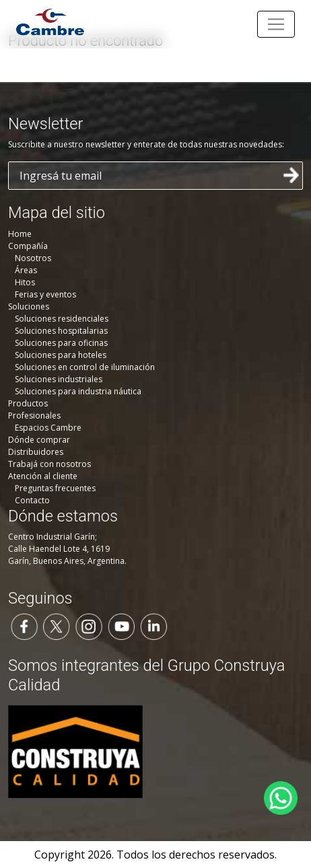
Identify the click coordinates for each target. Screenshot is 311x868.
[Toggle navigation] (276, 24)
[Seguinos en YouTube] (121, 626)
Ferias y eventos (45, 294)
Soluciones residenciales (62, 319)
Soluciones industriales (59, 379)
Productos (28, 403)
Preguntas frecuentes (55, 488)
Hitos (25, 282)
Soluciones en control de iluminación (85, 367)
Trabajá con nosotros (49, 464)
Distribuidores (36, 452)
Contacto (32, 500)
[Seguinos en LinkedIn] (153, 626)
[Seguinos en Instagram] (89, 626)
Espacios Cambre (48, 428)
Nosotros (33, 258)
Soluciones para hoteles (61, 355)
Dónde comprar (39, 440)
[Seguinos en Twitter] (57, 626)
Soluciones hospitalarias (61, 331)
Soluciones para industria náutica (78, 391)
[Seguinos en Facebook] (24, 626)
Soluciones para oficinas (61, 343)
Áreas (26, 270)
